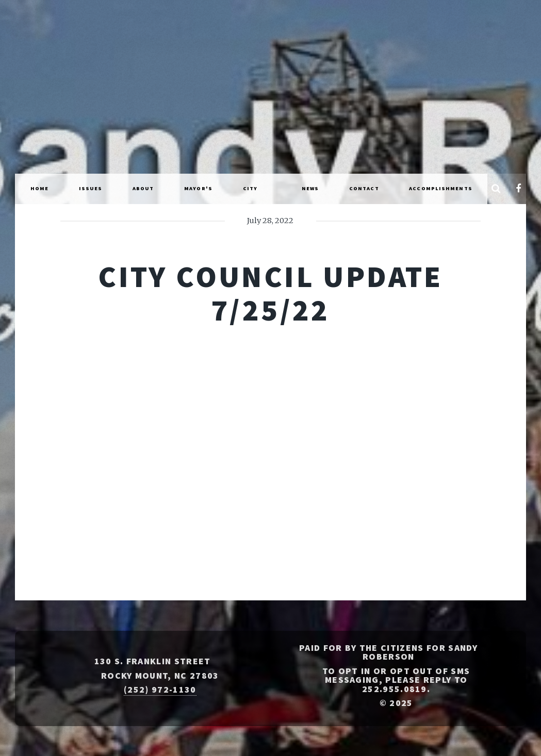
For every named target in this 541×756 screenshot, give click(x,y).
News (310, 188)
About (143, 188)
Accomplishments (441, 188)
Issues (91, 188)
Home (39, 188)
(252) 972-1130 (160, 690)
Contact (364, 188)
